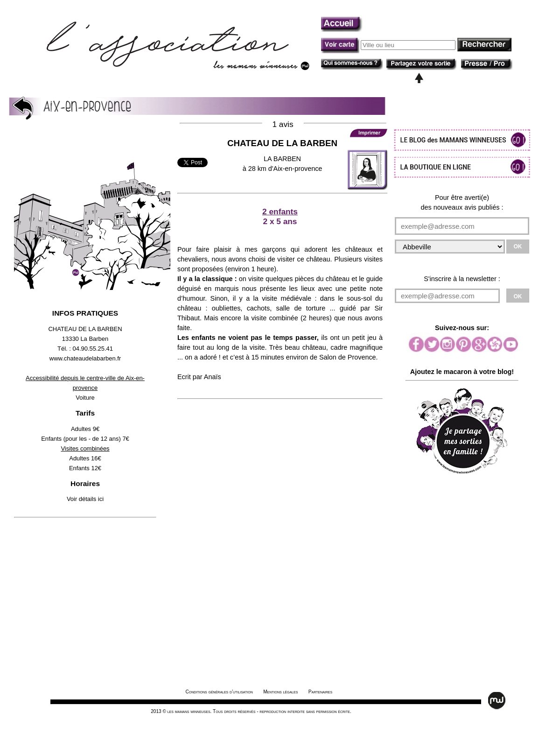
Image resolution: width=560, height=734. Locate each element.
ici (101, 499)
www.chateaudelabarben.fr (85, 358)
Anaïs (213, 377)
